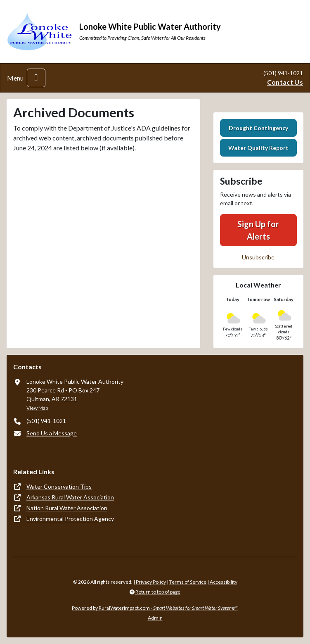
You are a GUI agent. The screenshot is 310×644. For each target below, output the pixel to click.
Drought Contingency (258, 128)
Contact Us (285, 82)
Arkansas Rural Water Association (70, 497)
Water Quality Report (258, 148)
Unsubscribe (258, 257)
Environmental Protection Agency (70, 519)
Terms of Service (188, 582)
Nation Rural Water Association (67, 508)
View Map (37, 408)
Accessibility (224, 582)
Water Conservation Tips (59, 486)
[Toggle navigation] (36, 78)
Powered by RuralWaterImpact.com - (155, 608)
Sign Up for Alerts (258, 230)
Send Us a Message (52, 433)
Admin (155, 618)
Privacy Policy (151, 582)
